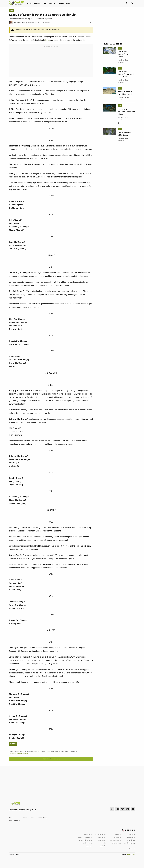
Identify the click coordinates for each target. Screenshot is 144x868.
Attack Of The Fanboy (85, 837)
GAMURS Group (131, 854)
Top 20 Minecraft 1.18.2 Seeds (124, 134)
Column (61, 3)
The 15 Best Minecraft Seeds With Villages (126, 112)
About (11, 818)
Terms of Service (29, 818)
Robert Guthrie (123, 117)
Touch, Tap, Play (129, 843)
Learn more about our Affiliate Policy (19, 753)
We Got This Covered (85, 840)
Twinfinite (117, 834)
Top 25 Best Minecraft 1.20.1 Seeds (124, 54)
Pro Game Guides (101, 834)
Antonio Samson (123, 97)
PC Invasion (102, 843)
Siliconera (118, 837)
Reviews (37, 3)
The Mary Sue (116, 843)
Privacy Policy (42, 818)
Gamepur (132, 834)
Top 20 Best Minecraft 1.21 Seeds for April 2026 (126, 74)
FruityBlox (103, 846)
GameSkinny (131, 840)
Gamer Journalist (115, 840)
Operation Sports (86, 843)
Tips (45, 3)
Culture (52, 3)
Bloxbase (132, 849)
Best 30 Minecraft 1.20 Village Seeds (125, 93)
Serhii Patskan (123, 60)
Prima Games (102, 837)
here (47, 40)
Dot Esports (88, 834)
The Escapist (131, 837)
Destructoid (102, 840)
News (30, 3)
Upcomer (89, 846)
